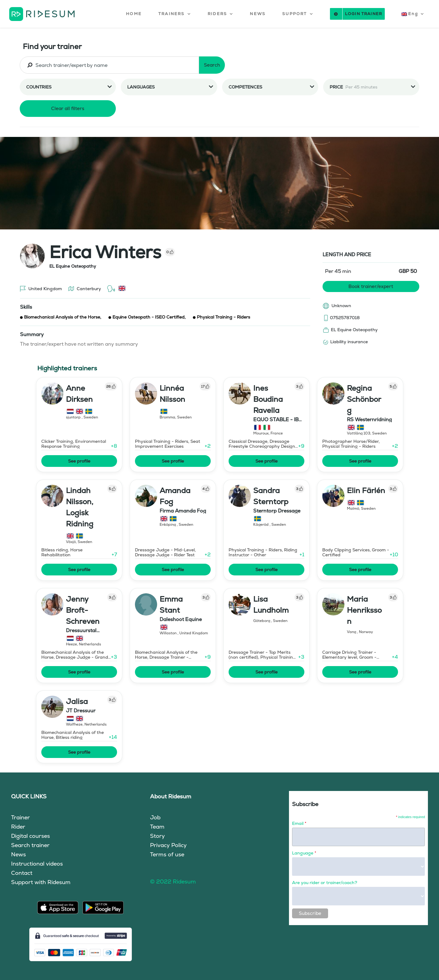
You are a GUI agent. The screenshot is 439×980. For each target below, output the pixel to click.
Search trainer (30, 845)
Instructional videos (37, 864)
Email (299, 823)
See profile (79, 461)
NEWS (258, 14)
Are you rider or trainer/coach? (325, 883)
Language (304, 853)
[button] (175, 14)
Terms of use (167, 854)
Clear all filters (68, 108)
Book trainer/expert (371, 286)
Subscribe (310, 913)
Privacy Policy (168, 845)
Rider (18, 827)
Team (157, 827)
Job (155, 817)
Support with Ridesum (41, 882)
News (18, 854)
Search (212, 65)
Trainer (20, 817)
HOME (134, 14)
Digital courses (30, 836)
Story (157, 836)
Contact (22, 873)
